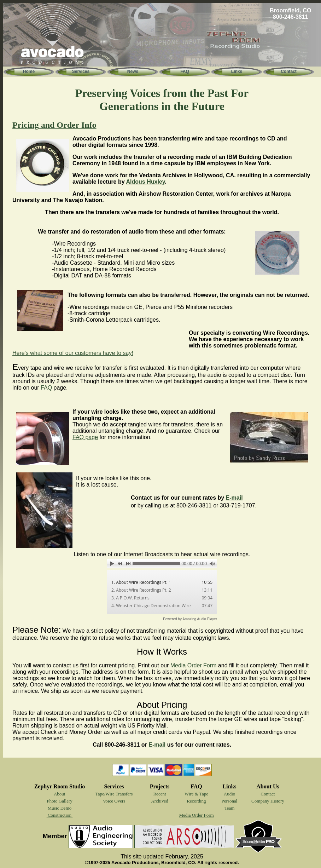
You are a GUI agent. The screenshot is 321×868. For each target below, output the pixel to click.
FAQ (185, 71)
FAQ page (85, 437)
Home (29, 71)
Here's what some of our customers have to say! (73, 353)
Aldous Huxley (145, 182)
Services (81, 71)
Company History (268, 801)
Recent (159, 794)
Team (230, 808)
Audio (230, 794)
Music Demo (59, 808)
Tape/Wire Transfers (114, 794)
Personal (230, 801)
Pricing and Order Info (54, 125)
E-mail (234, 498)
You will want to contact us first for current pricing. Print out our (91, 665)
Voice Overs (114, 801)
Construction (60, 815)
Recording (196, 801)
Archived (159, 801)
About (59, 794)
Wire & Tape (196, 794)
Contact (289, 71)
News (133, 71)
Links (237, 71)
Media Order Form (194, 665)
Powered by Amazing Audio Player (190, 619)
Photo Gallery (60, 801)
